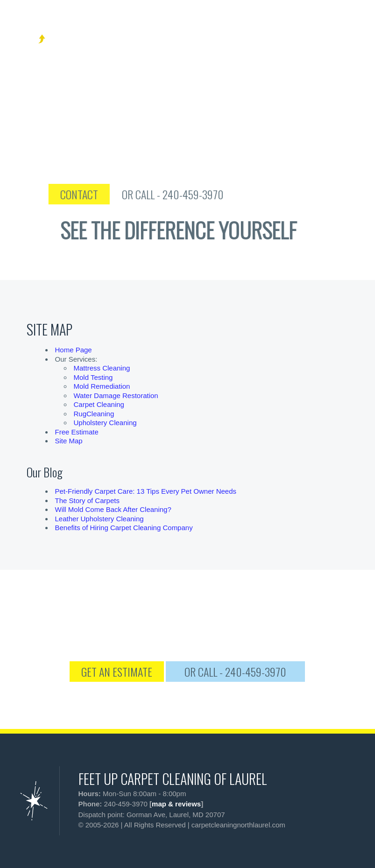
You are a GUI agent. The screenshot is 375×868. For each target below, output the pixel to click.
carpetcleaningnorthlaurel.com (238, 825)
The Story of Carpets (87, 500)
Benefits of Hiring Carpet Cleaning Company (124, 528)
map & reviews (176, 804)
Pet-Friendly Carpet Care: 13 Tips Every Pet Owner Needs (146, 491)
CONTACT (100, 194)
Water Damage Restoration (116, 395)
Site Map (69, 441)
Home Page (74, 350)
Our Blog (45, 472)
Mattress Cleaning (102, 368)
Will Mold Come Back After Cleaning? (113, 509)
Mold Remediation (102, 386)
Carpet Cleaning (99, 404)
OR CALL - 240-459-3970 (194, 194)
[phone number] (311, 28)
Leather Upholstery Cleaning (99, 519)
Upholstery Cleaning (105, 423)
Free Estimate (77, 432)
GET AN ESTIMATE (117, 672)
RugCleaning (94, 414)
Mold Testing (93, 377)
